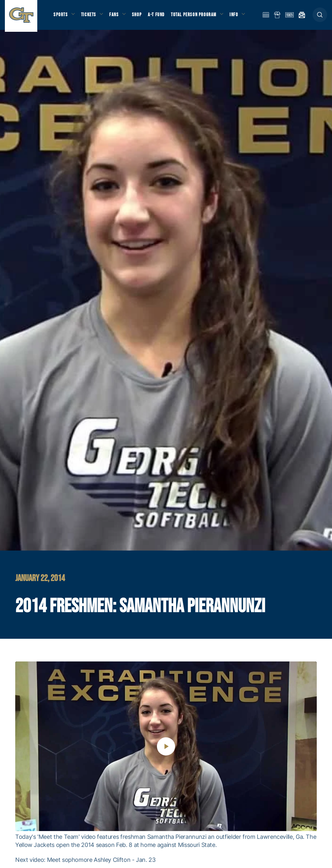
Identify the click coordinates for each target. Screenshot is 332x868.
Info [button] (237, 16)
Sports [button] (61, 16)
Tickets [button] (90, 16)
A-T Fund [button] (159, 16)
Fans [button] (116, 16)
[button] (320, 17)
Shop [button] (139, 16)
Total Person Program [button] (196, 16)
